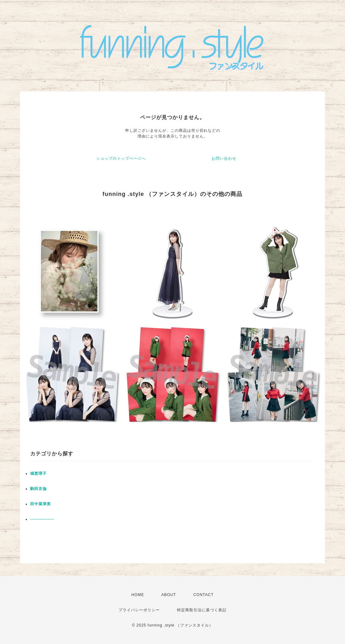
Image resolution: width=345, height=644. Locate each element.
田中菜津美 (41, 504)
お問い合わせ (224, 158)
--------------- (42, 519)
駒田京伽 (38, 489)
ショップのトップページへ (121, 158)
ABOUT (169, 595)
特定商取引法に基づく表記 (202, 610)
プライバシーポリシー (139, 610)
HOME (138, 595)
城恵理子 (38, 473)
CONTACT (203, 595)
